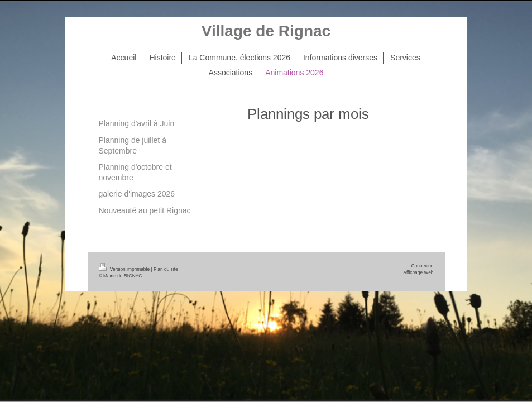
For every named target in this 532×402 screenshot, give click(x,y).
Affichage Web (418, 272)
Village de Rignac (266, 31)
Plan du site (166, 269)
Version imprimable (125, 269)
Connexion (422, 266)
